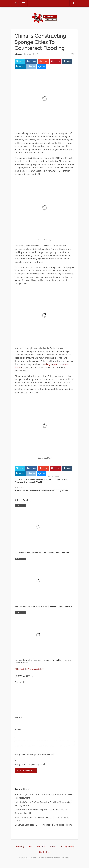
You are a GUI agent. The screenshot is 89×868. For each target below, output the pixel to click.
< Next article (21, 669)
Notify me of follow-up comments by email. (35, 754)
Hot (30, 847)
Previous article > (36, 669)
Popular (41, 847)
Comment (20, 682)
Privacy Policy (67, 847)
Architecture (20, 505)
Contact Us (45, 852)
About (53, 847)
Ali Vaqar (18, 54)
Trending (19, 847)
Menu (22, 3)
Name (18, 717)
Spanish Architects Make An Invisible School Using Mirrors (41, 490)
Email (18, 730)
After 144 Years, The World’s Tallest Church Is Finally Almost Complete (43, 606)
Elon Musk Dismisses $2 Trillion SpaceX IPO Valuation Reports (43, 825)
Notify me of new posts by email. (30, 764)
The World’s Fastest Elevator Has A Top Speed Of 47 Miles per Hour (42, 553)
